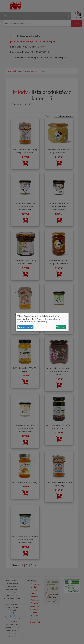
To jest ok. (61, 327)
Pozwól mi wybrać (25, 327)
